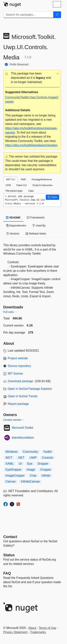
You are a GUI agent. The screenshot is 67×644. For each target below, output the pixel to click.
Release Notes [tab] (36, 234)
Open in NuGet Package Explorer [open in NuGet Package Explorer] (30, 389)
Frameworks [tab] (36, 218)
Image (31, 470)
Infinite (46, 476)
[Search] (57, 15)
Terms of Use (47, 628)
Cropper (46, 470)
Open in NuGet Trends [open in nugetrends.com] (23, 396)
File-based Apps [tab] (14, 191)
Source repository (19, 366)
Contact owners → (14, 420)
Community (30, 452)
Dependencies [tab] (16, 226)
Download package (20, 381)
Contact (10, 537)
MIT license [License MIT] (15, 373)
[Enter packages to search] (28, 15)
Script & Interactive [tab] (42, 185)
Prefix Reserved (19, 64)
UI (20, 464)
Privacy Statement (15, 632)
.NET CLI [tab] (10, 179)
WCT (9, 458)
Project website (18, 358)
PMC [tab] (23, 179)
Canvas (11, 482)
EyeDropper (13, 470)
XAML (10, 464)
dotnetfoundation (23, 438)
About (32, 628)
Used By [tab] (39, 226)
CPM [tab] (8, 185)
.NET (21, 458)
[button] (32, 78)
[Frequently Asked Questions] (7, 573)
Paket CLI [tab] (22, 185)
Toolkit (47, 452)
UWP (33, 458)
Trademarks (38, 632)
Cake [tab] (31, 191)
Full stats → (10, 312)
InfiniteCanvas (30, 482)
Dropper (43, 464)
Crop (33, 476)
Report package (18, 404)
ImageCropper (15, 476)
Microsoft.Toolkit (22, 428)
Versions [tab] (13, 234)
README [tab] (13, 218)
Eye (30, 464)
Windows (12, 452)
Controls (47, 458)
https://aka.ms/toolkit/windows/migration (31, 145)
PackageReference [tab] (42, 179)
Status (9, 555)
